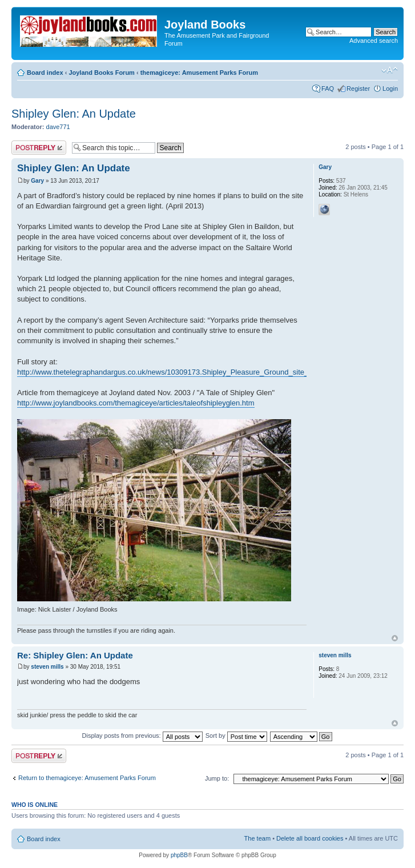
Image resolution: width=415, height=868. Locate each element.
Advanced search (374, 41)
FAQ (328, 89)
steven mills (47, 667)
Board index (45, 73)
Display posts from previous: (142, 736)
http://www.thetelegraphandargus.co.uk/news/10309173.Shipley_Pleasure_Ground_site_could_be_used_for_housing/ (210, 372)
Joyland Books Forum (102, 73)
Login (390, 89)
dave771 (58, 127)
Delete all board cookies (310, 838)
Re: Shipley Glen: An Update (75, 655)
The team (257, 838)
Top (395, 638)
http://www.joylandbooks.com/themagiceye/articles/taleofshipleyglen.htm (136, 403)
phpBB (179, 855)
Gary (37, 181)
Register (358, 89)
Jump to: (217, 778)
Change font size (390, 70)
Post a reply (39, 148)
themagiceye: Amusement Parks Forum (199, 73)
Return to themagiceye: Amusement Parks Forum (87, 778)
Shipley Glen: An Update (74, 114)
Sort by (236, 736)
